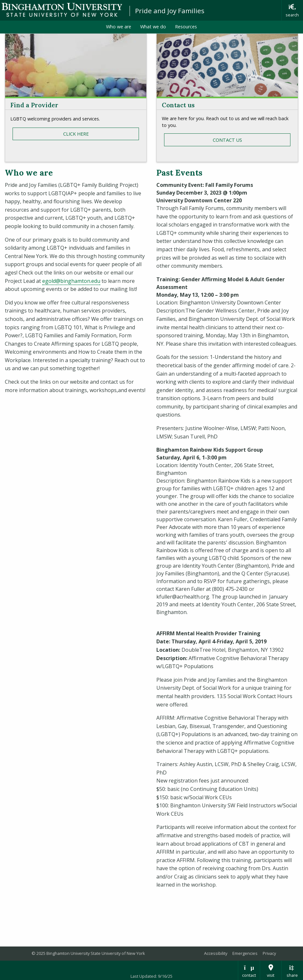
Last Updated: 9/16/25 (151, 976)
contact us (227, 140)
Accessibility (216, 953)
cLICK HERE (76, 134)
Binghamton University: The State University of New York (62, 10)
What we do (153, 27)
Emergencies (245, 953)
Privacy (269, 953)
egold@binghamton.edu (71, 281)
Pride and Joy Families (170, 11)
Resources (186, 27)
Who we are (119, 27)
